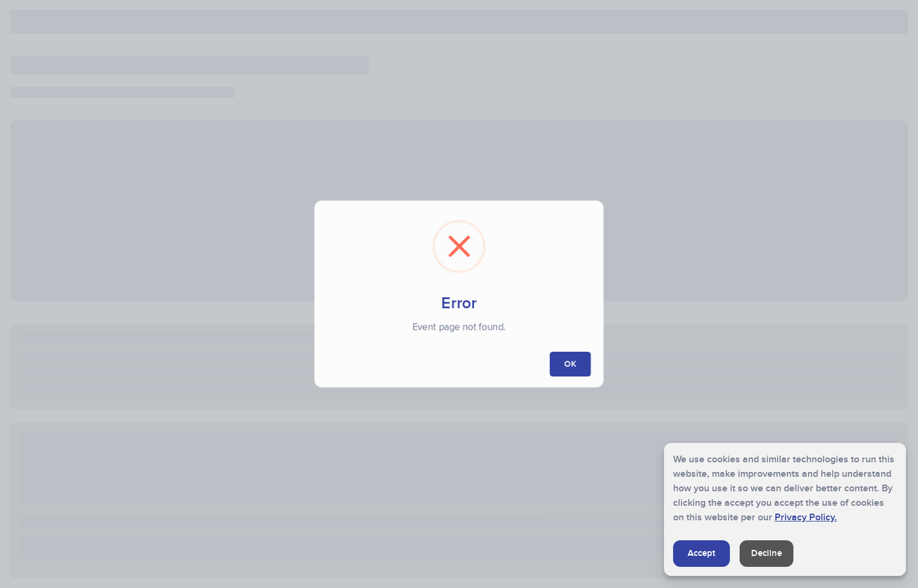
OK (570, 364)
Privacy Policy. (806, 517)
